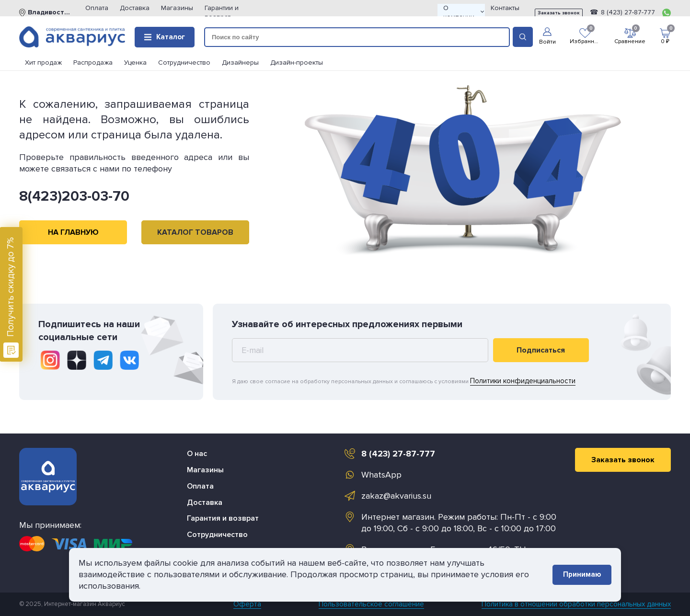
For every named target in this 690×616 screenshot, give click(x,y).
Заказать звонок (559, 13)
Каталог (165, 37)
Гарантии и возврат (222, 12)
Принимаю (582, 574)
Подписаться (541, 350)
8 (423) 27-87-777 (627, 12)
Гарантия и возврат (223, 518)
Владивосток (49, 12)
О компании (464, 12)
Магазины (177, 8)
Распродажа (93, 63)
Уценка (135, 63)
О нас (197, 454)
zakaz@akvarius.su (396, 496)
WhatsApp (381, 475)
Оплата (97, 8)
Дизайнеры (240, 63)
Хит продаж (43, 63)
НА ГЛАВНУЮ (73, 232)
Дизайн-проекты (297, 63)
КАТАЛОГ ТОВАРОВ (195, 232)
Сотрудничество (184, 63)
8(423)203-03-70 (74, 196)
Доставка (135, 8)
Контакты (505, 8)
